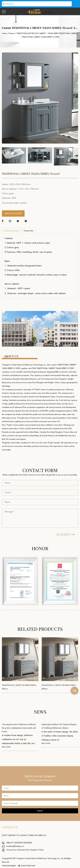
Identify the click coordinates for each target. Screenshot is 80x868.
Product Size (29, 231)
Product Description (12, 231)
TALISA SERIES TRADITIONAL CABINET (63, 33)
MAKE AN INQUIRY (13, 213)
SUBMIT (66, 534)
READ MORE (6, 747)
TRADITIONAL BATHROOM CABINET (31, 33)
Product (12, 33)
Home (5, 33)
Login (33, 865)
